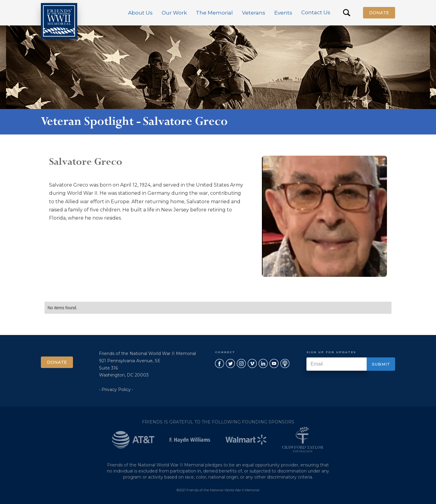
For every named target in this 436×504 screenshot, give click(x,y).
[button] (140, 13)
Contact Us (316, 12)
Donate (379, 13)
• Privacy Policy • (116, 390)
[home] (59, 21)
